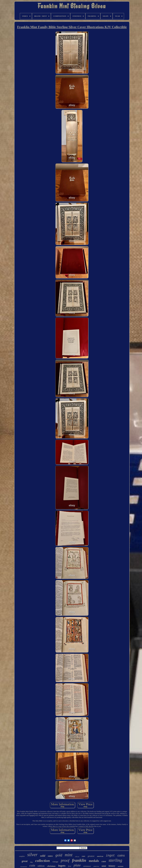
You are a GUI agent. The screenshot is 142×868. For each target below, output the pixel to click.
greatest (91, 856)
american (100, 856)
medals (94, 861)
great (25, 861)
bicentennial (24, 867)
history (112, 866)
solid (43, 856)
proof (65, 860)
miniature (87, 866)
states (50, 856)
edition (41, 866)
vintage (55, 862)
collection (42, 861)
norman (121, 866)
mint (69, 855)
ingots (62, 866)
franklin (79, 860)
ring (31, 862)
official (77, 857)
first (70, 866)
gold (59, 855)
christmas (51, 866)
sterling (115, 860)
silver (32, 855)
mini (104, 866)
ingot (110, 856)
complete (22, 856)
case (104, 861)
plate (77, 865)
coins (121, 855)
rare (83, 856)
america (96, 866)
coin (32, 865)
